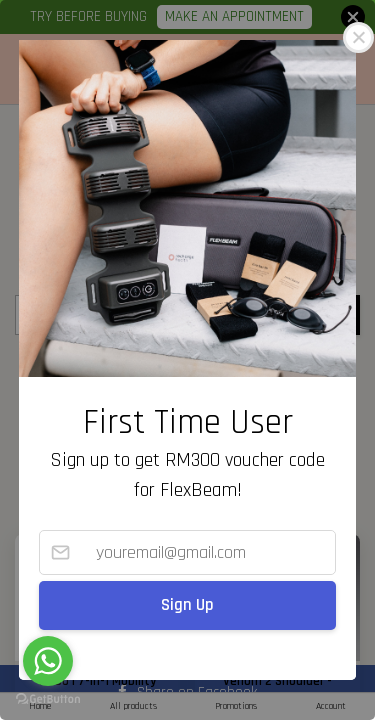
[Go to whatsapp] (48, 661)
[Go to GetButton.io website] (48, 699)
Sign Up (187, 605)
